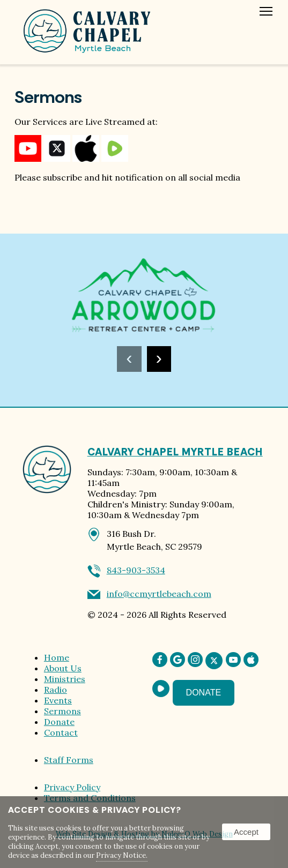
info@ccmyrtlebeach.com (159, 594)
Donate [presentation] (204, 693)
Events (58, 700)
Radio (56, 690)
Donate (59, 722)
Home (57, 657)
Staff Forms (69, 760)
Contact (61, 732)
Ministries (65, 679)
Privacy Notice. (122, 855)
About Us (63, 668)
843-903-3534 (136, 570)
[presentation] (129, 359)
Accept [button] (246, 832)
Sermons (62, 711)
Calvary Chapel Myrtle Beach (175, 452)
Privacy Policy (72, 787)
